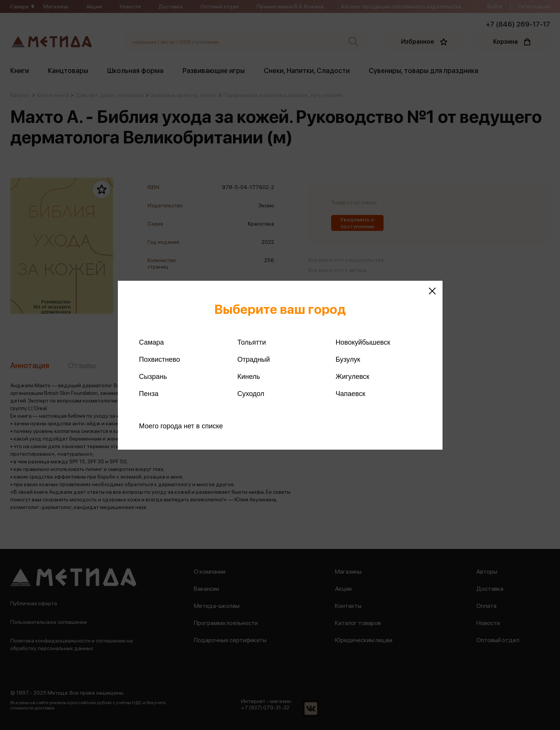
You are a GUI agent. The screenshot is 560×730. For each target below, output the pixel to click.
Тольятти (251, 342)
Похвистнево (160, 359)
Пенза (149, 394)
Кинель (249, 377)
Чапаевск (351, 394)
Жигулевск (353, 377)
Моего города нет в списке (181, 426)
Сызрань (153, 377)
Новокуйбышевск (363, 342)
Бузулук (348, 359)
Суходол (251, 394)
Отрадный (254, 359)
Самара (152, 342)
